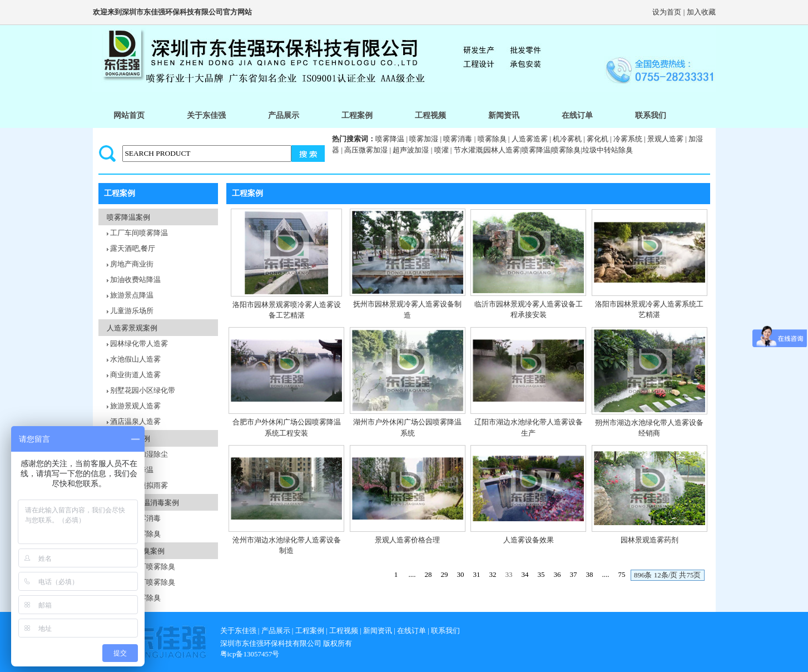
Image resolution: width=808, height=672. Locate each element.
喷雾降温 (390, 139)
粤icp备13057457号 (250, 654)
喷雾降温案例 (128, 217)
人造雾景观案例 (132, 328)
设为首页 (667, 12)
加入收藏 (701, 12)
